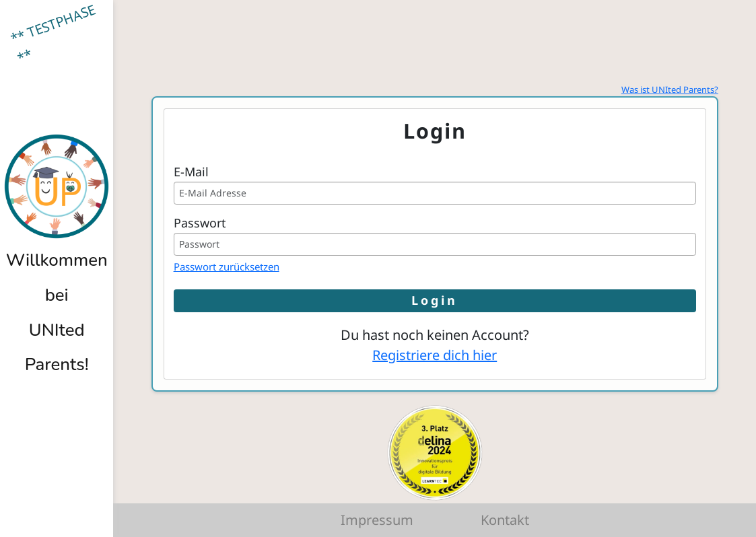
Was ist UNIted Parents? (670, 89)
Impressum (377, 520)
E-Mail (191, 172)
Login (435, 300)
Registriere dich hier (435, 355)
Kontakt (505, 520)
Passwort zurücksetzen (227, 266)
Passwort (200, 223)
